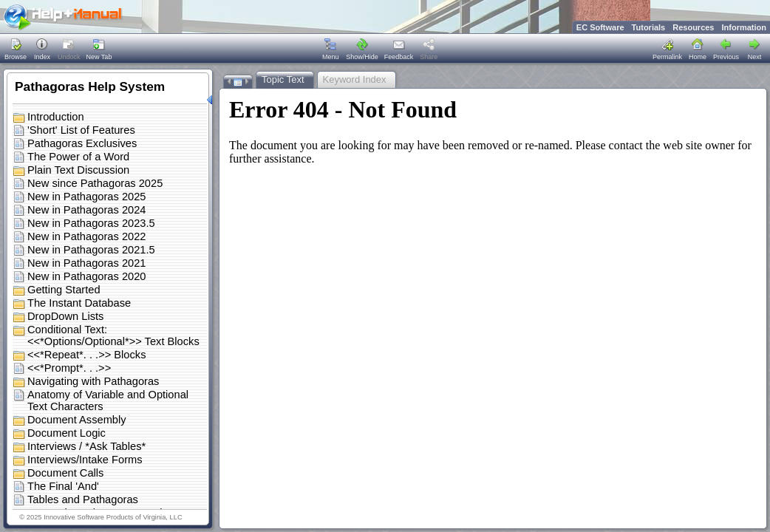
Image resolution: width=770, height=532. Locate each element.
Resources (693, 27)
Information (745, 27)
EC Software (600, 27)
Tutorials (649, 27)
